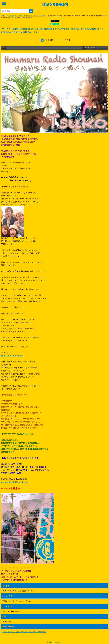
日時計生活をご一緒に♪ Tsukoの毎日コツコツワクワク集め (27, 16)
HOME (3, 16)
